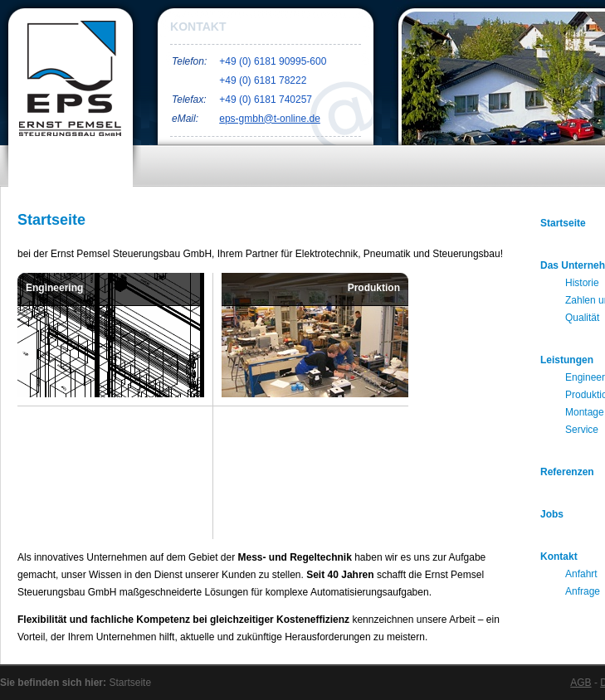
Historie (582, 283)
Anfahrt (581, 574)
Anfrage (583, 591)
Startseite (563, 223)
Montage (46, 521)
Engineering (54, 288)
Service (382, 521)
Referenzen (567, 472)
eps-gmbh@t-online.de (270, 119)
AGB (581, 683)
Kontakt (559, 557)
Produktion (374, 288)
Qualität (582, 318)
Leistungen (567, 360)
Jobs (552, 514)
